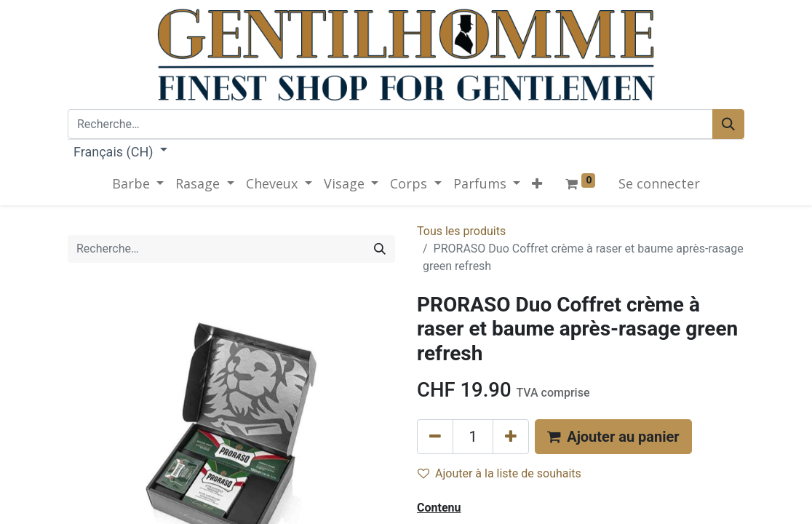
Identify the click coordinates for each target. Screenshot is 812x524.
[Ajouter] (511, 437)
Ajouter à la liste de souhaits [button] (499, 473)
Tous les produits (461, 231)
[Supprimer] (435, 437)
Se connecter (659, 183)
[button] (537, 184)
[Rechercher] (728, 124)
